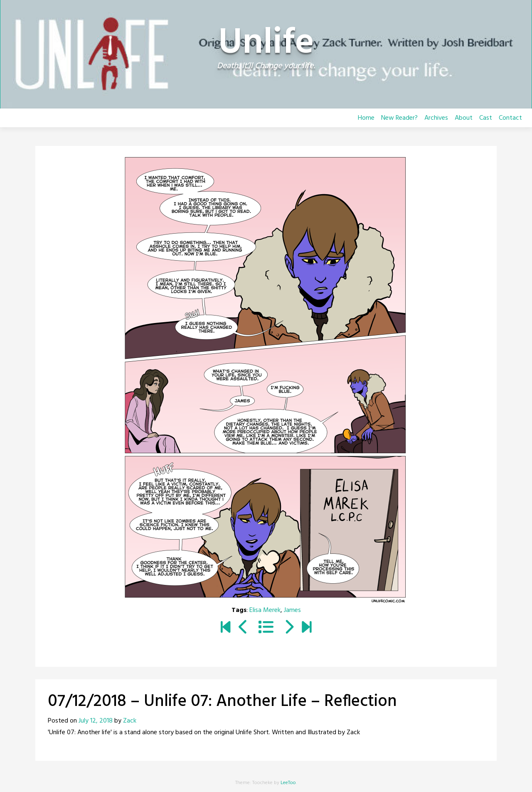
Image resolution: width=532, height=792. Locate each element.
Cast (486, 118)
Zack (130, 721)
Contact (510, 118)
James (292, 610)
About (464, 118)
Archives (436, 118)
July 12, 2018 (96, 721)
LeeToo (288, 783)
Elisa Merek (265, 610)
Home (366, 118)
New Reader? (399, 118)
